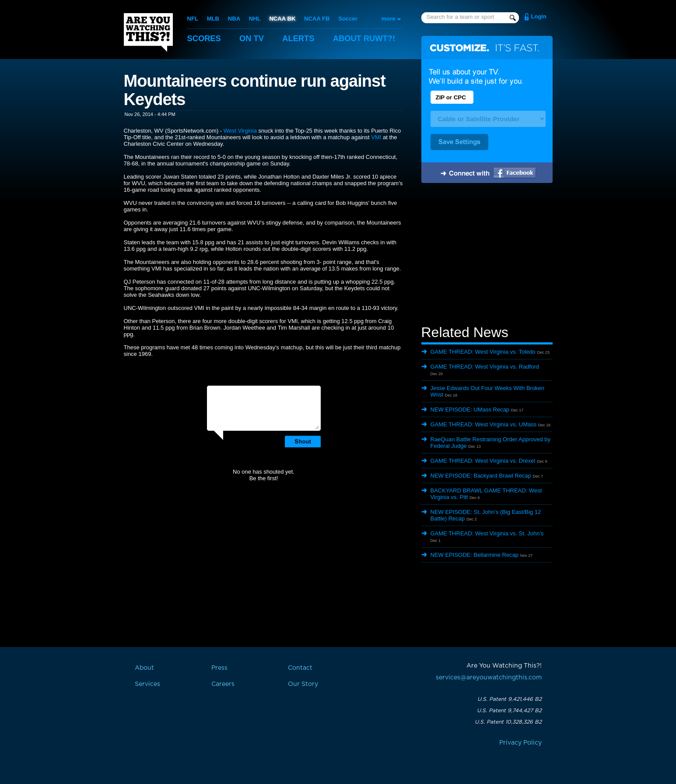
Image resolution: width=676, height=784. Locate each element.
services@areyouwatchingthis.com (489, 678)
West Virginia (240, 131)
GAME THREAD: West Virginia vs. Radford (485, 367)
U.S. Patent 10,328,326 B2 (508, 722)
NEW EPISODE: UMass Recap (470, 410)
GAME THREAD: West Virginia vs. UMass (484, 424)
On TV (253, 38)
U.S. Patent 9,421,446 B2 (510, 699)
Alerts (301, 38)
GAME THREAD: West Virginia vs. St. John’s (487, 533)
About (369, 38)
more (389, 19)
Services (147, 684)
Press (219, 668)
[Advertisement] (487, 255)
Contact (300, 668)
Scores (205, 38)
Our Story (303, 684)
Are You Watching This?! (148, 32)
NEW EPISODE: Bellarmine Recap (475, 555)
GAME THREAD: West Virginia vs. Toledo (483, 352)
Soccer (347, 19)
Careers (223, 684)
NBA (234, 19)
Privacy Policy (520, 743)
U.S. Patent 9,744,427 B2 (509, 710)
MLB (213, 19)
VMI (376, 137)
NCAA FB (316, 19)
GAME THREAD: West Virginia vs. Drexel (483, 461)
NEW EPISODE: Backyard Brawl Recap (481, 476)
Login (539, 16)
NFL (193, 19)
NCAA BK (282, 19)
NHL (254, 19)
